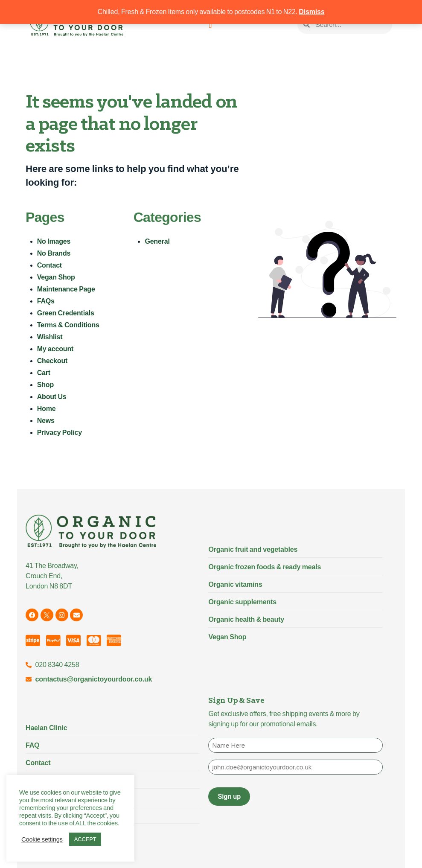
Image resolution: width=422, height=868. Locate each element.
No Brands (54, 253)
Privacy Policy (60, 433)
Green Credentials (66, 313)
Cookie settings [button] (42, 839)
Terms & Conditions (68, 325)
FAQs (46, 301)
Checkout (52, 361)
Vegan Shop (56, 277)
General (157, 241)
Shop (45, 385)
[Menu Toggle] (210, 25)
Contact (49, 265)
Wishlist (50, 337)
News (46, 421)
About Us (52, 397)
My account (55, 349)
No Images (54, 241)
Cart (44, 373)
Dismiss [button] (311, 12)
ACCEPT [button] (85, 839)
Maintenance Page (66, 289)
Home (47, 409)
